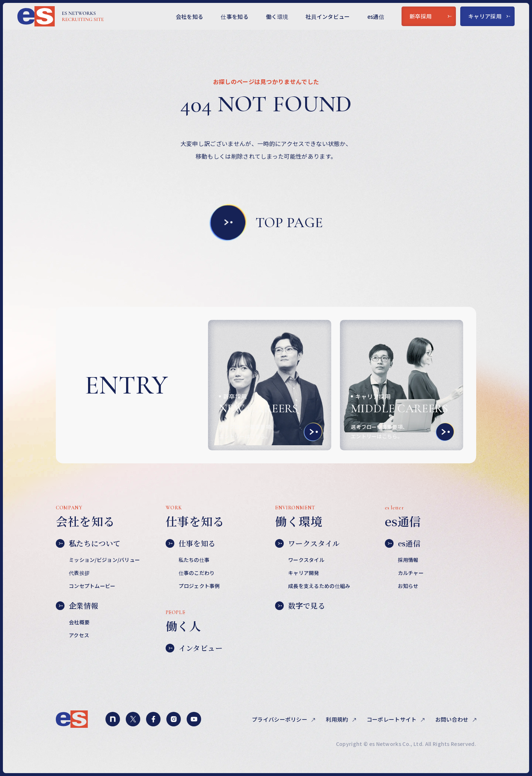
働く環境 (277, 16)
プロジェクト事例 (199, 586)
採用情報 (408, 560)
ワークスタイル (307, 543)
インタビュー (194, 648)
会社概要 (79, 622)
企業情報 (77, 606)
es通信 (376, 16)
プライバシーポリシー (280, 719)
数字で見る (300, 606)
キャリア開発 (304, 573)
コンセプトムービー (92, 586)
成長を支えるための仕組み (319, 586)
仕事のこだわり (197, 573)
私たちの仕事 (194, 560)
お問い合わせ (452, 719)
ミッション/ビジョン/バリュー (104, 560)
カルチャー (411, 573)
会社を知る (190, 16)
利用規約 (338, 719)
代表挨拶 (79, 573)
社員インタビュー (328, 16)
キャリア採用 (489, 16)
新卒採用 (431, 16)
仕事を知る (235, 16)
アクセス (79, 635)
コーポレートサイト (392, 719)
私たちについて (88, 543)
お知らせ (408, 586)
